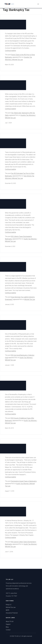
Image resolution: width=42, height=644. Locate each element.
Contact (8, 630)
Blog (7, 627)
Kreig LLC (9, 605)
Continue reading (14, 51)
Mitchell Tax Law (30, 299)
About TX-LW (10, 621)
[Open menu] (38, 4)
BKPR (8, 610)
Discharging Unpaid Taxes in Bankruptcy (24, 481)
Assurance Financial (12, 613)
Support (8, 624)
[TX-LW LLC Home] (9, 4)
